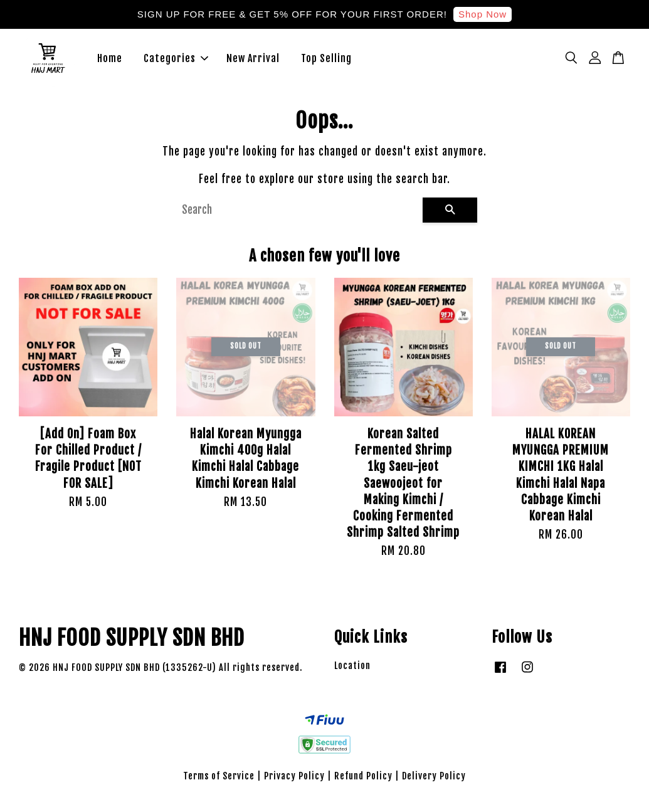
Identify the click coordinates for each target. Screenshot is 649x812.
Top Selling (326, 63)
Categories (176, 63)
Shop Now (483, 14)
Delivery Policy (434, 785)
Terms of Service (219, 785)
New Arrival (253, 63)
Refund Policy (363, 785)
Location (352, 674)
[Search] (298, 219)
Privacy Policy (294, 785)
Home (110, 63)
